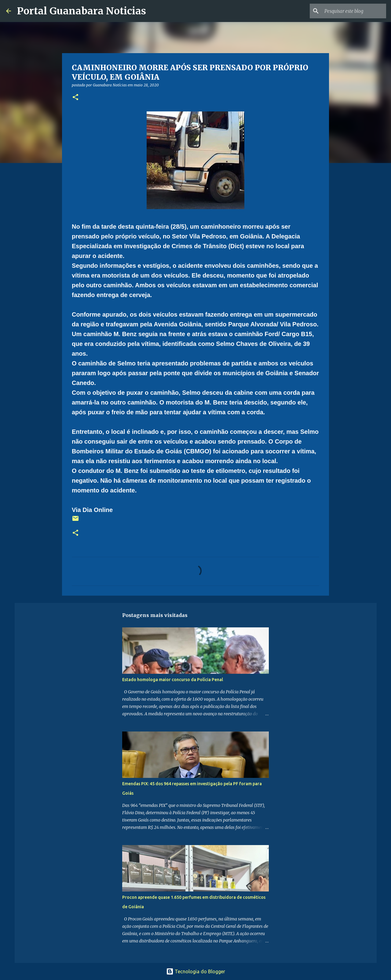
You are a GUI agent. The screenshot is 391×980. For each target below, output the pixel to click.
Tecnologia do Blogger (196, 971)
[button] (75, 98)
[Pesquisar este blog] (354, 11)
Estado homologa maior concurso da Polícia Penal (173, 680)
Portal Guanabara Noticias (82, 11)
